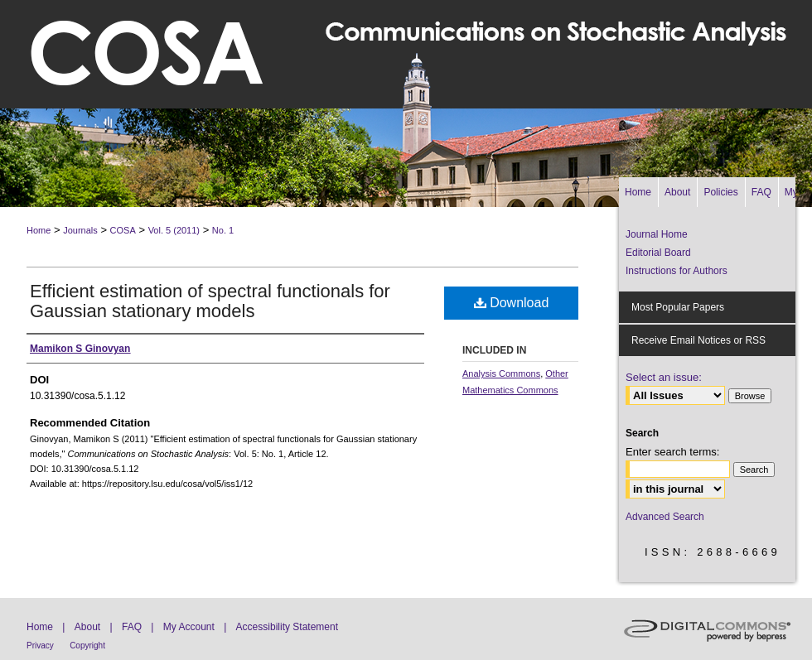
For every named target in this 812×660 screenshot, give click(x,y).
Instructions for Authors (677, 271)
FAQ (132, 627)
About (87, 627)
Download (512, 303)
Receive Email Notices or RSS (698, 340)
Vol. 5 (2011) (174, 230)
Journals (80, 230)
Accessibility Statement (287, 627)
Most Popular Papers (678, 307)
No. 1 (223, 230)
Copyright (87, 646)
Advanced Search (665, 517)
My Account (189, 627)
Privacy (40, 646)
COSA (123, 230)
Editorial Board (658, 253)
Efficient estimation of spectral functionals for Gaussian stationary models (210, 301)
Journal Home (657, 234)
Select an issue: (664, 377)
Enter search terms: (672, 452)
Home (39, 230)
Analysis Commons (501, 373)
